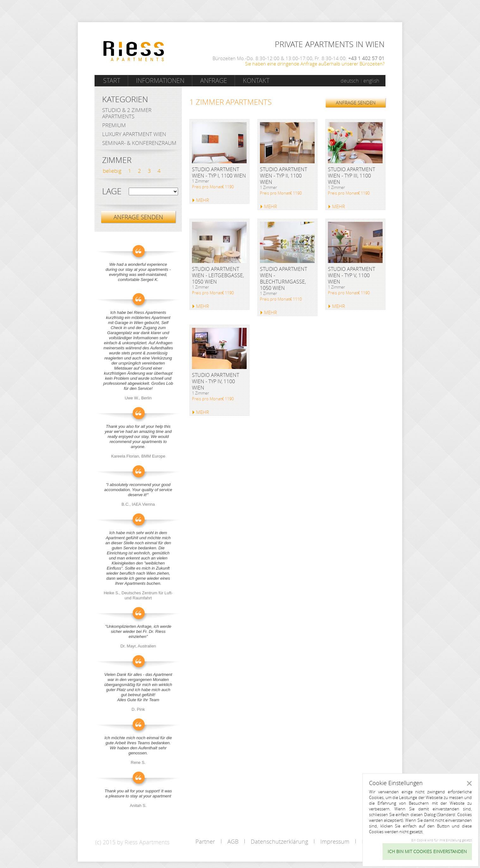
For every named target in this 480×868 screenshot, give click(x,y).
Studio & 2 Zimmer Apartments (127, 113)
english (371, 81)
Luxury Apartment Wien (134, 134)
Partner (205, 841)
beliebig (112, 171)
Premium (114, 125)
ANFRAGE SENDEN (356, 103)
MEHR (203, 200)
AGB (233, 841)
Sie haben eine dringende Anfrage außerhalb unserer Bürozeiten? (315, 64)
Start (112, 81)
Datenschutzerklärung (279, 841)
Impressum (335, 841)
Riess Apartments (134, 51)
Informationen (160, 81)
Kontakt (256, 81)
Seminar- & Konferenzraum (139, 143)
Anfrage (214, 81)
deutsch (350, 81)
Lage (112, 191)
